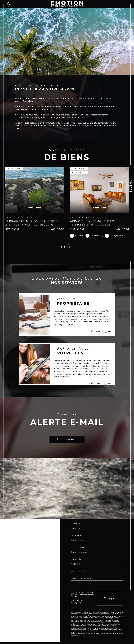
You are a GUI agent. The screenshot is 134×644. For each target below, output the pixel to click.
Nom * (76, 524)
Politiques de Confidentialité (104, 634)
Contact (131, 185)
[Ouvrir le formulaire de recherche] (9, 4)
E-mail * (78, 559)
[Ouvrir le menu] (120, 4)
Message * (79, 571)
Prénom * (78, 536)
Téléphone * (80, 548)
